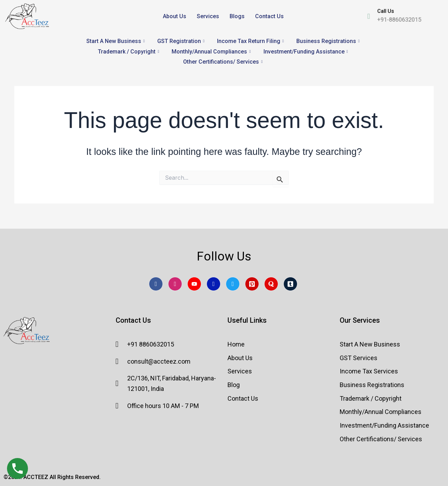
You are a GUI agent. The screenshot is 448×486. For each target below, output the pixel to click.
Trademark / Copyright (128, 52)
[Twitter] (233, 284)
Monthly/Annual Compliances (211, 52)
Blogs (237, 16)
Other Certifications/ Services (223, 62)
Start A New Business (115, 41)
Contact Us (269, 16)
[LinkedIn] (214, 284)
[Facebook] (156, 284)
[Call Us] (361, 16)
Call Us (382, 10)
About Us (175, 16)
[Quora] (271, 284)
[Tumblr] (290, 284)
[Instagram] (175, 284)
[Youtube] (194, 284)
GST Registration (181, 41)
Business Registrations (328, 41)
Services (208, 16)
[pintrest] (252, 284)
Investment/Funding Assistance (306, 52)
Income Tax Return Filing (250, 41)
